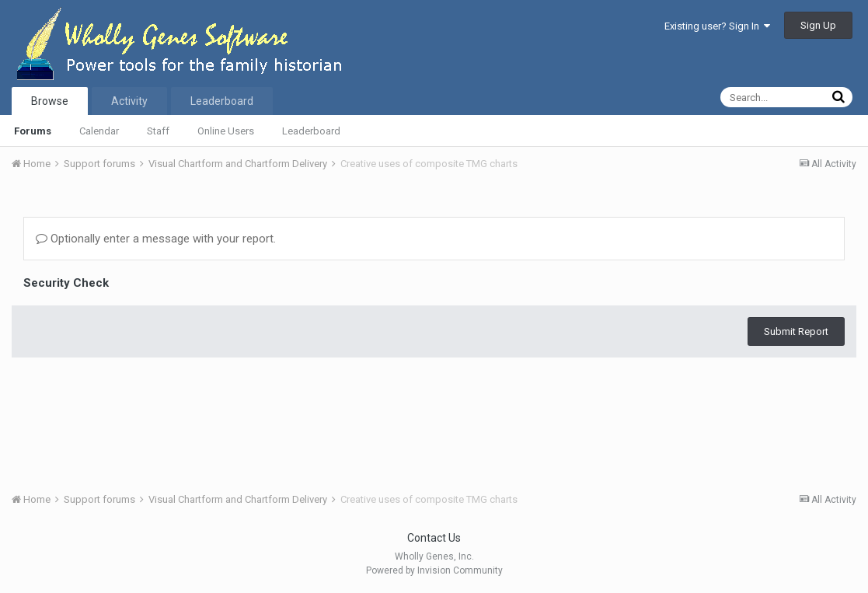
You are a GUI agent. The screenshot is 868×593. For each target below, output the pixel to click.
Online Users (226, 131)
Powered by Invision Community (434, 570)
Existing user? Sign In (717, 26)
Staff (158, 131)
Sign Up (818, 25)
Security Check (66, 283)
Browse (50, 101)
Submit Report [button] (796, 331)
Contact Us (434, 538)
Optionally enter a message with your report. (156, 239)
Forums (33, 131)
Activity (129, 101)
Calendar (99, 131)
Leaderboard (311, 131)
